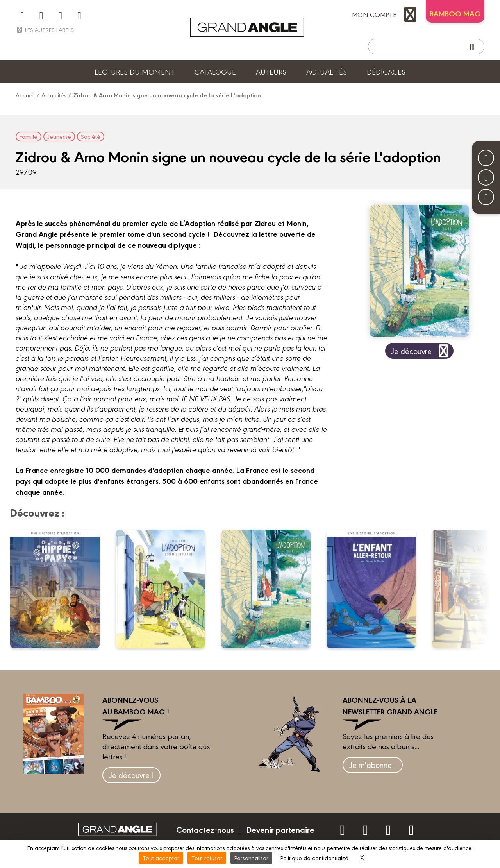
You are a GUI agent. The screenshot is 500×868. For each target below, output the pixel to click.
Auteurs (271, 72)
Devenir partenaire (280, 829)
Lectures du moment (135, 72)
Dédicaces (386, 72)
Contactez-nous (205, 829)
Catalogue (215, 72)
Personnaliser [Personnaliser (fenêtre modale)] (251, 858)
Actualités (327, 72)
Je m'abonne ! (373, 765)
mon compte (386, 14)
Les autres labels (45, 30)
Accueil (25, 95)
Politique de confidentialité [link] (314, 858)
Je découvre (421, 351)
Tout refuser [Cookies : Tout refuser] (207, 858)
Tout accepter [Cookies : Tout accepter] (161, 858)
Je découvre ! (131, 775)
